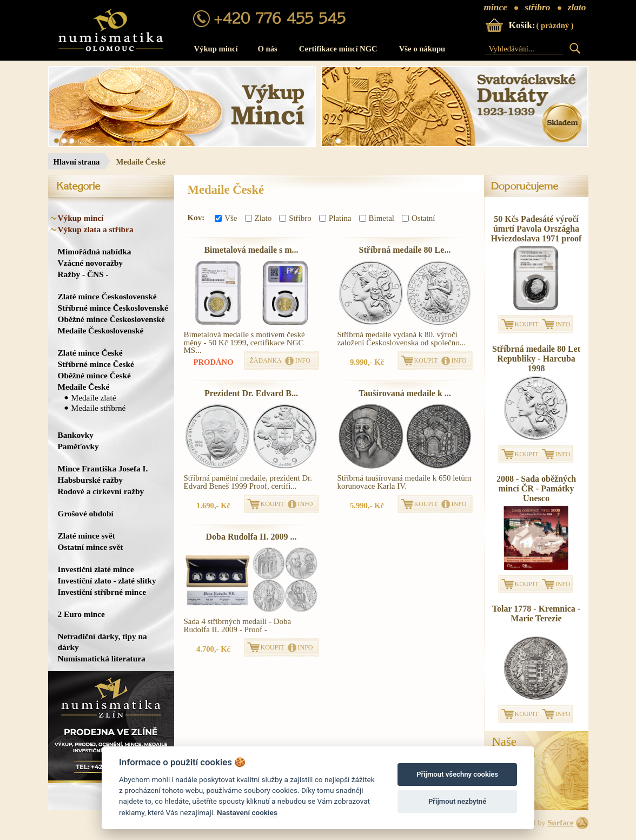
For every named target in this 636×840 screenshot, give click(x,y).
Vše (226, 218)
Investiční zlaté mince (96, 569)
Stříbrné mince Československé (113, 308)
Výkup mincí (216, 49)
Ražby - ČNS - (83, 274)
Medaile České (84, 387)
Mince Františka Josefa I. (103, 468)
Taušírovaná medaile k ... (405, 393)
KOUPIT (426, 360)
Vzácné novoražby (90, 263)
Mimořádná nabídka (95, 251)
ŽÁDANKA (266, 360)
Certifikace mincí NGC (338, 49)
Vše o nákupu (422, 49)
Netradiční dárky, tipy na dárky (102, 642)
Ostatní (418, 218)
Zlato (259, 218)
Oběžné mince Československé (111, 319)
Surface (560, 823)
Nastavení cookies (247, 812)
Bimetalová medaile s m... (251, 250)
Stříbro (295, 218)
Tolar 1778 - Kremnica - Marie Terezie (536, 613)
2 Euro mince (81, 614)
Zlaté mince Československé (107, 296)
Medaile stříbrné (99, 408)
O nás (268, 49)
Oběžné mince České (94, 375)
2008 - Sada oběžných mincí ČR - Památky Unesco (536, 488)
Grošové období (86, 513)
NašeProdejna (514, 747)
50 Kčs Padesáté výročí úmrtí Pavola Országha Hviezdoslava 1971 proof (536, 229)
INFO (303, 360)
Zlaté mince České (90, 353)
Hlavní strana (77, 162)
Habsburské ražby (91, 480)
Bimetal (377, 218)
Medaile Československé (101, 330)
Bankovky (76, 435)
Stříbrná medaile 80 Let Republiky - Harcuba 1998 (536, 359)
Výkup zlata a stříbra (96, 229)
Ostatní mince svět (91, 547)
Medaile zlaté (94, 398)
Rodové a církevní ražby (101, 491)
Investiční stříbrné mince (102, 592)
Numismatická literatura (102, 658)
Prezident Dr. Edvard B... (251, 393)
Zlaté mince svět (87, 536)
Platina (335, 218)
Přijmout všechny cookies (457, 774)
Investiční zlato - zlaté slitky (107, 580)
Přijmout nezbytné (457, 801)
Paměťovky (78, 446)
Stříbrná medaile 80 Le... (405, 250)
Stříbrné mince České (96, 364)
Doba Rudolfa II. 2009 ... (251, 537)
